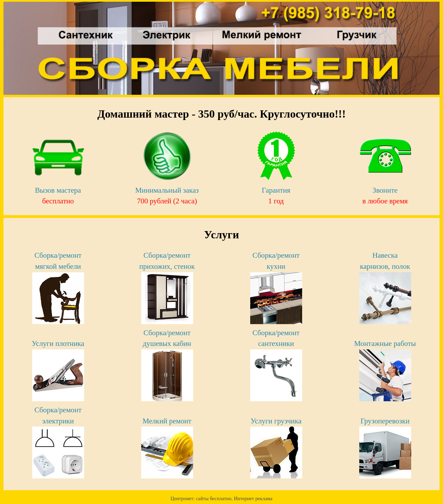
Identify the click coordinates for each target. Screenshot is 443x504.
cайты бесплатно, (215, 498)
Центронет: (183, 498)
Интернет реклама (253, 498)
